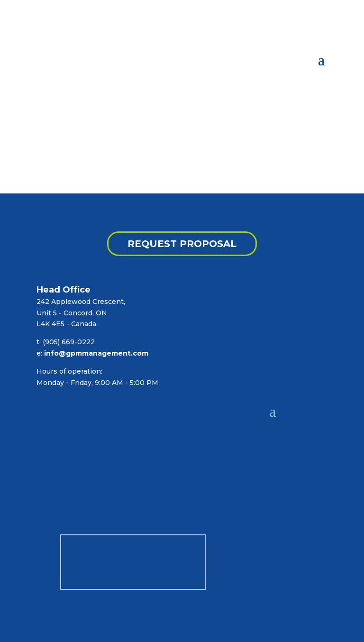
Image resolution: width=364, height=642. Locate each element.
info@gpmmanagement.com (96, 353)
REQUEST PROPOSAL (182, 244)
